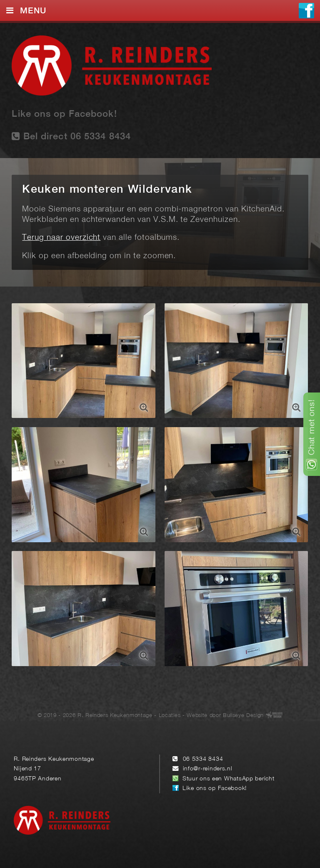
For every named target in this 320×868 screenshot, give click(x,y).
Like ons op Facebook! (64, 114)
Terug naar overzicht (61, 238)
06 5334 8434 (203, 759)
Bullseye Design (243, 716)
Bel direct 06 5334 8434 (71, 136)
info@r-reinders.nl (208, 769)
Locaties (170, 716)
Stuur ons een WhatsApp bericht (229, 779)
